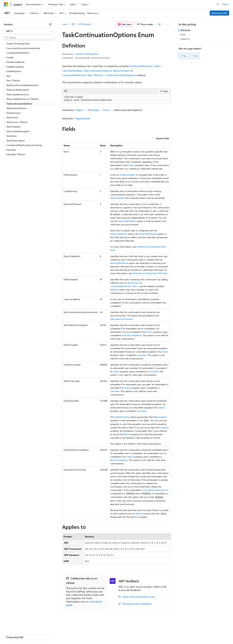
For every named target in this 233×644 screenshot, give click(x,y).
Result (127, 434)
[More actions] (168, 24)
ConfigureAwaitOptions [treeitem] (18, 53)
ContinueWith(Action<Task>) (125, 286)
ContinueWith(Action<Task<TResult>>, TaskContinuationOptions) (99, 75)
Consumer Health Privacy (93, 634)
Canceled (154, 371)
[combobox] (29, 31)
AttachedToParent (127, 221)
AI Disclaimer (10, 634)
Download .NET (219, 13)
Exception (162, 417)
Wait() (138, 513)
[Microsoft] (6, 4)
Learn (65, 24)
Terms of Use (118, 634)
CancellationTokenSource (155, 490)
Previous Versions (29, 634)
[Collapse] (50, 24)
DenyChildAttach (119, 234)
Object (80, 110)
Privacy (71, 634)
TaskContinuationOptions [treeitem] (19, 104)
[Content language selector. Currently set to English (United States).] (19, 627)
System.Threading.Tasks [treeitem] (18, 44)
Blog (44, 634)
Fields (183, 34)
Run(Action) (133, 283)
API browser (85, 24)
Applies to (185, 39)
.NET (73, 24)
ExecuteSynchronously (121, 319)
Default (114, 290)
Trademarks (134, 634)
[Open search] (218, 4)
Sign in (226, 4)
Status (131, 165)
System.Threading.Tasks (87, 54)
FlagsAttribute (82, 118)
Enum (106, 110)
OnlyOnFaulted (122, 417)
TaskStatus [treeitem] (12, 136)
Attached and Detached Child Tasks (150, 273)
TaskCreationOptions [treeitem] (17, 108)
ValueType (93, 110)
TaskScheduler (128, 175)
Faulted (143, 355)
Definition (185, 30)
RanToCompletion (133, 335)
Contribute (58, 634)
